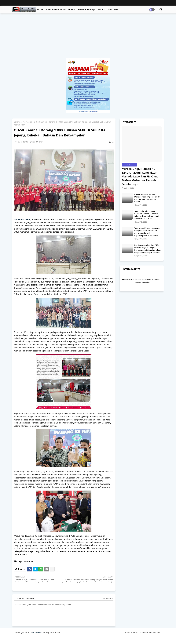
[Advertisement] (88, 37)
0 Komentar (108, 598)
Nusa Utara (113, 9)
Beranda (18, 122)
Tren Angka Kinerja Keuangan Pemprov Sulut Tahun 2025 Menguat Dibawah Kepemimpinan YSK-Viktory (147, 232)
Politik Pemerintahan (56, 9)
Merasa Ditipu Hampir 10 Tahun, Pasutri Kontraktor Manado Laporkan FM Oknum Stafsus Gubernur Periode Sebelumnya (141, 176)
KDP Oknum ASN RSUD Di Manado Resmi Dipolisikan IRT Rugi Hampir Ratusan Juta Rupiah (147, 198)
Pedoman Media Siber (150, 633)
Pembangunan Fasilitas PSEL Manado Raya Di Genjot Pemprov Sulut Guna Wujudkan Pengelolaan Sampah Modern (148, 249)
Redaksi (135, 633)
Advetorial (28, 122)
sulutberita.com (22, 219)
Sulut (101, 9)
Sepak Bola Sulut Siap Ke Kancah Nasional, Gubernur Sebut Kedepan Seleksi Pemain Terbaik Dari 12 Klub (147, 215)
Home (40, 9)
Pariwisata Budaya (87, 9)
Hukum (72, 9)
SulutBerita (37, 632)
